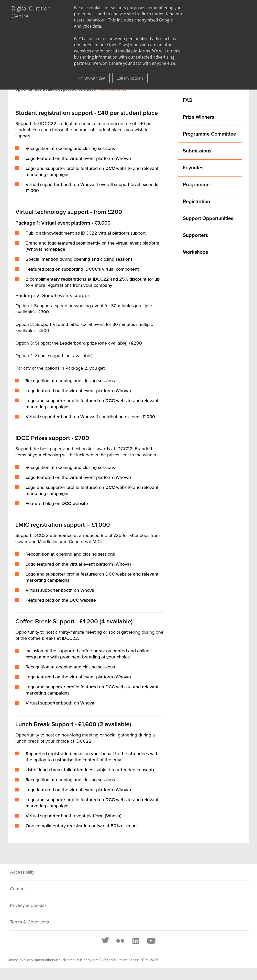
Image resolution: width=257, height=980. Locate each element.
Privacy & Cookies (28, 906)
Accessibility (22, 872)
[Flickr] (120, 941)
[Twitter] (106, 941)
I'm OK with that (92, 78)
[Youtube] (151, 941)
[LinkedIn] (135, 941)
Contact (18, 889)
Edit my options (130, 78)
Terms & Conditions (29, 922)
